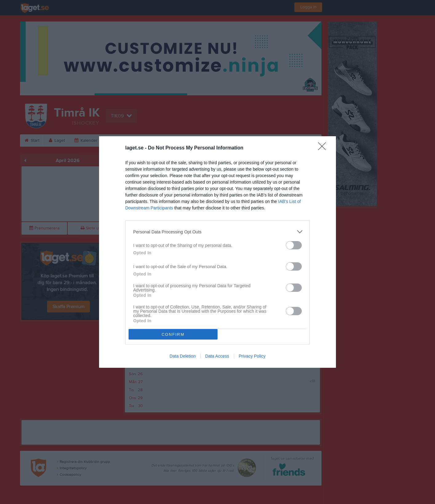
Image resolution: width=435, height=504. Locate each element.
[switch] (294, 245)
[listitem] (217, 232)
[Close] (324, 148)
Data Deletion (183, 356)
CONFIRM (173, 334)
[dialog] (217, 252)
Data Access (217, 356)
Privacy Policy (252, 356)
